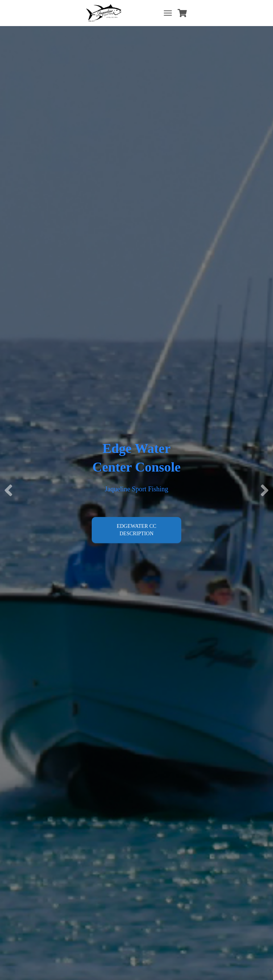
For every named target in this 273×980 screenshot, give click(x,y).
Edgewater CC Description (136, 530)
